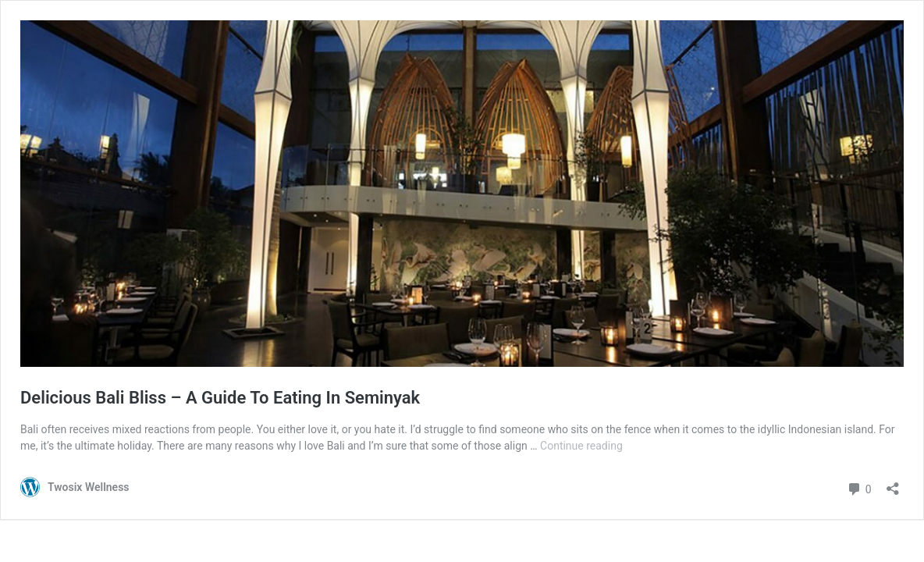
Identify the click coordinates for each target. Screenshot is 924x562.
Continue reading (581, 446)
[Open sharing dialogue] (893, 484)
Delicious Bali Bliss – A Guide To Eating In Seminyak (220, 398)
